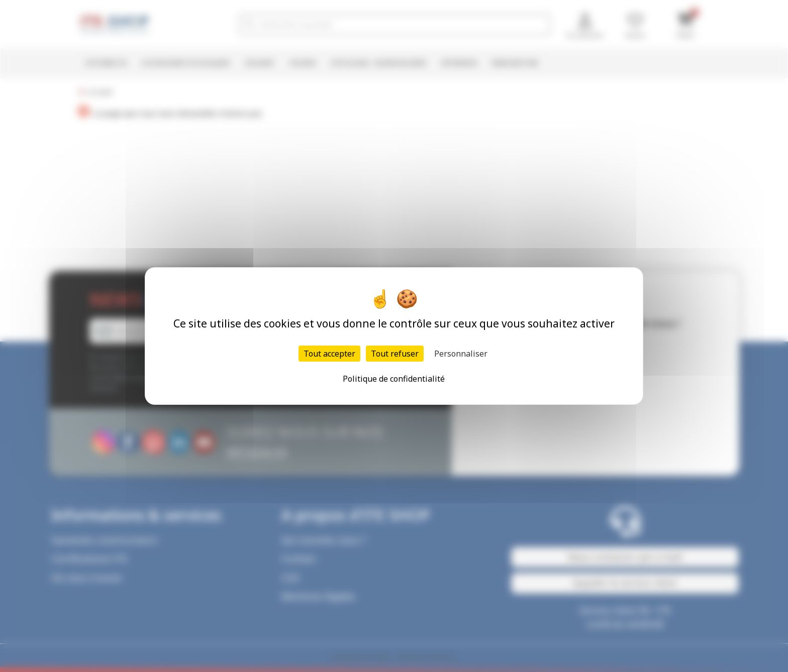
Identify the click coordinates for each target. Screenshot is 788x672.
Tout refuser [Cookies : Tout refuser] (395, 354)
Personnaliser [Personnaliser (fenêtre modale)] (461, 354)
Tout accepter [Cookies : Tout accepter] (329, 354)
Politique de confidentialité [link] (394, 379)
